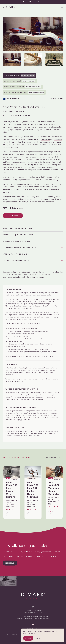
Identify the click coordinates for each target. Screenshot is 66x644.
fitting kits (59, 199)
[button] (62, 68)
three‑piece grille (52, 137)
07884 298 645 (37, 610)
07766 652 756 (37, 613)
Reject (38, 638)
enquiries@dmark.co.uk (33, 607)
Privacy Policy (33, 634)
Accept (28, 638)
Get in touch (10, 563)
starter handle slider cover (30, 177)
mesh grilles (45, 139)
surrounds (58, 139)
